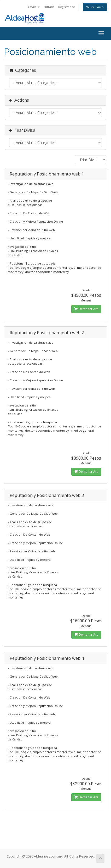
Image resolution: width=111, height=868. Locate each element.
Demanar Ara (86, 309)
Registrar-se (67, 7)
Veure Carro (95, 7)
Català (34, 7)
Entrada (49, 7)
